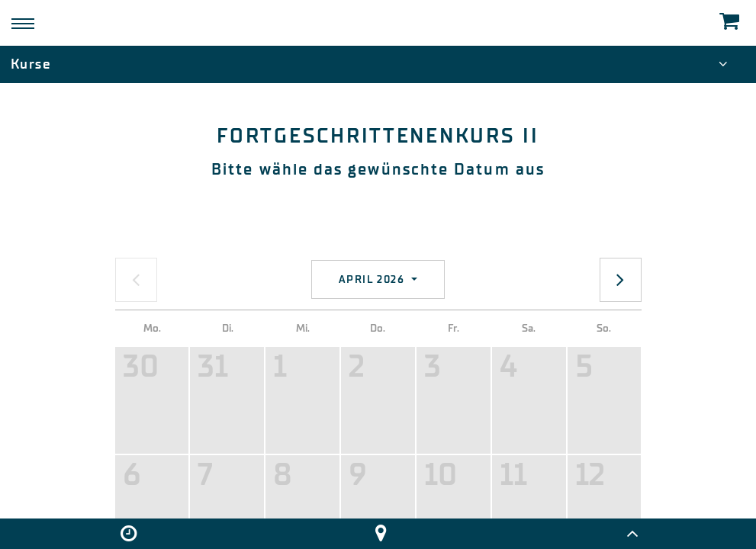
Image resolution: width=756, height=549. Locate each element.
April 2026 (373, 279)
